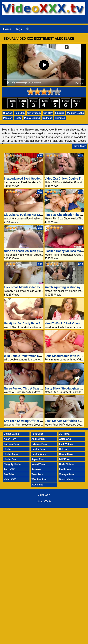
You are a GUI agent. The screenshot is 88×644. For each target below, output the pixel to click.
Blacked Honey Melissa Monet (65, 251)
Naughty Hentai (13, 464)
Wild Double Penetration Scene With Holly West (36, 356)
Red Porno (65, 469)
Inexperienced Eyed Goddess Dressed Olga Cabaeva (39, 178)
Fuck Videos (66, 444)
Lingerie (60, 113)
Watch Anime (39, 479)
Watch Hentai (67, 479)
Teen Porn (37, 474)
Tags (19, 29)
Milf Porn (64, 459)
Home (7, 29)
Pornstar (36, 469)
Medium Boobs (75, 113)
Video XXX (10, 479)
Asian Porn (10, 439)
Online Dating (11, 434)
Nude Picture (66, 464)
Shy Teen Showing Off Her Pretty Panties (31, 421)
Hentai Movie (67, 454)
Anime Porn (38, 439)
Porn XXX (9, 469)
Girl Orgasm (34, 113)
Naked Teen (38, 464)
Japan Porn (38, 459)
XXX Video (37, 485)
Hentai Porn (38, 449)
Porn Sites (37, 434)
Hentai (7, 449)
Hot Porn (64, 449)
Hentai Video (39, 454)
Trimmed (60, 118)
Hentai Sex (10, 459)
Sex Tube (9, 474)
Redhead (47, 118)
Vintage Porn (66, 474)
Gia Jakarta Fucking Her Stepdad (26, 215)
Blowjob (8, 113)
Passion (8, 118)
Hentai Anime (11, 454)
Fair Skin (20, 113)
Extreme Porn (39, 444)
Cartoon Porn (11, 444)
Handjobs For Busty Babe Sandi (25, 323)
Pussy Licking (32, 118)
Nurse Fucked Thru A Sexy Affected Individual (35, 388)
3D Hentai (65, 434)
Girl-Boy (48, 113)
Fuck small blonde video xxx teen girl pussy (33, 287)
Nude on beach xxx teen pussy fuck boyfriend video (38, 251)
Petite (18, 118)
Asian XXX (65, 439)
